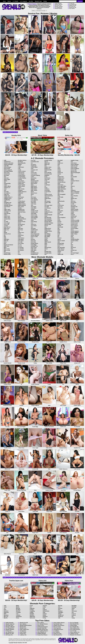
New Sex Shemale (74, 623)
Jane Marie (34, 207)
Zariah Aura (74, 250)
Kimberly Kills (48, 170)
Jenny (32, 220)
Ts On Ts (74, 614)
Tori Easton (73, 203)
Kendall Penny (34, 254)
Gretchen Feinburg (35, 175)
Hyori (32, 194)
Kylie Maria (47, 178)
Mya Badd (60, 160)
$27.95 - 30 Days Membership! (42, 154)
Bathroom (6, 612)
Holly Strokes (34, 190)
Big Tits (6, 618)
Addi (5, 160)
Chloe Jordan (21, 189)
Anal (5, 606)
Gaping (31, 612)
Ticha (72, 197)
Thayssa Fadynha (75, 193)
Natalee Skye (61, 177)
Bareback (6, 611)
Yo (71, 243)
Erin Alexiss (21, 241)
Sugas (72, 178)
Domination (19, 616)
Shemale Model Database (26, 625)
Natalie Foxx (61, 179)
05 (17, 132)
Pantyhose (45, 616)
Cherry (20, 188)
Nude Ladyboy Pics (24, 629)
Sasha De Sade (74, 166)
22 (53, 577)
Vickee (72, 219)
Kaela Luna (34, 231)
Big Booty (6, 615)
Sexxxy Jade (74, 170)
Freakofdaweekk (35, 162)
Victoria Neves (74, 224)
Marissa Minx (48, 224)
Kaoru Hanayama (35, 234)
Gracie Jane (34, 173)
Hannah (33, 179)
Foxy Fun (33, 160)
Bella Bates (6, 239)
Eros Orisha (21, 243)
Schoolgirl (61, 612)
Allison (5, 181)
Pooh (59, 234)
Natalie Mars (61, 181)
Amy (5, 190)
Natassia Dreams (61, 182)
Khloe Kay (47, 164)
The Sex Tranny (57, 627)
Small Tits (61, 616)
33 (76, 577)
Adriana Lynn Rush (9, 163)
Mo (45, 250)
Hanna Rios (34, 178)
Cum (17, 614)
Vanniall (73, 215)
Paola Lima (60, 211)
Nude (44, 612)
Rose (59, 246)
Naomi (59, 171)
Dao (19, 213)
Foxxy (19, 254)
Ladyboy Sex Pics (74, 633)
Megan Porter (48, 228)
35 (81, 577)
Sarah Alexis (74, 163)
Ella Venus (20, 230)
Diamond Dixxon (22, 219)
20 (49, 577)
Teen (73, 610)
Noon (59, 200)
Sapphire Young (75, 160)
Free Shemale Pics (59, 7)
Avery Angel (7, 223)
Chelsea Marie (21, 186)
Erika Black (21, 239)
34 (78, 577)
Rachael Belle (61, 243)
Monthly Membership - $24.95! (69, 154)
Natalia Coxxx (61, 178)
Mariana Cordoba (49, 223)
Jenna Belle (34, 213)
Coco (19, 200)
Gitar (32, 168)
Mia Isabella (47, 235)
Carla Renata (21, 174)
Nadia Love (60, 163)
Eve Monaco (21, 250)
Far (19, 253)
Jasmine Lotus (34, 212)
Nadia (59, 162)
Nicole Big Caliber (62, 186)
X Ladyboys (56, 631)
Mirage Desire (48, 247)
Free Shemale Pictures (42, 624)
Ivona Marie (34, 198)
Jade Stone (33, 203)
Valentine (73, 208)
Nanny (59, 170)
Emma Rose (21, 235)
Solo (59, 618)
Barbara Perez (7, 234)
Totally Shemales (58, 3)
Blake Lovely (7, 250)
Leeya (46, 188)
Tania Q (73, 186)
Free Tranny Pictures (75, 629)
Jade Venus (34, 204)
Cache (19, 166)
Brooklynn (20, 162)
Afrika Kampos (7, 167)
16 (40, 577)
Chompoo (20, 190)
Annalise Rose (7, 204)
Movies (9, 1)
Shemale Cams (38, 1)
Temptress (73, 190)
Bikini (17, 606)
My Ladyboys (57, 632)
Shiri (72, 174)
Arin (5, 208)
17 (42, 577)
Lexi (46, 193)
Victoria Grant (74, 223)
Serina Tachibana (75, 168)
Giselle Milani (34, 167)
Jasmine (33, 209)
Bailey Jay (6, 230)
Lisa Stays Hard (48, 205)
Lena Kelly (47, 190)
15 (38, 577)
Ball (5, 231)
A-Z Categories (24, 1)
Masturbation (46, 611)
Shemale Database (59, 8)
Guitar (32, 177)
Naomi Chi (60, 173)
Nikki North (60, 190)
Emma (20, 234)
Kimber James (48, 167)
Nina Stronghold (61, 194)
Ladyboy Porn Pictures (59, 625)
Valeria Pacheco (75, 211)
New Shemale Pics (74, 627)
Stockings (74, 607)
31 (72, 577)
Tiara (72, 194)
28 (66, 577)
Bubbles (20, 164)
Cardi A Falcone (22, 171)
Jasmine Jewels (34, 211)
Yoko (72, 245)
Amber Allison (7, 186)
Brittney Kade (7, 254)
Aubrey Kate (7, 216)
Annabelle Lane (8, 203)
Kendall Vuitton (48, 160)
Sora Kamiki (74, 177)
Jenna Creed (34, 215)
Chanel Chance (22, 182)
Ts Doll (72, 204)
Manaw (46, 213)
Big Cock (6, 616)
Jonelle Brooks (34, 230)
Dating (45, 1)
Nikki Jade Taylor (62, 189)
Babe (5, 610)
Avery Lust (6, 224)
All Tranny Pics (72, 6)
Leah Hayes (47, 185)
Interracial (32, 618)
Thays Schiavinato (75, 192)
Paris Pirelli (60, 215)
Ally (5, 182)
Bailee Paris (7, 228)
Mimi (46, 243)
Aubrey (6, 215)
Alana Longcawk (8, 170)
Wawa (72, 230)
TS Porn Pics (72, 3)
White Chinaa (74, 234)
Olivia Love (60, 208)
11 (30, 577)
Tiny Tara (73, 201)
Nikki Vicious (61, 192)
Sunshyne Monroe (75, 181)
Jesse (32, 223)
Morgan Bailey (48, 253)
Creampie (18, 612)
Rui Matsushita (61, 247)
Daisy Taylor (21, 207)
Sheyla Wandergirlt (75, 173)
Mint (46, 246)
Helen (32, 185)
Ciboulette (20, 193)
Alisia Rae (6, 178)
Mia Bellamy (47, 234)
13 (34, 577)
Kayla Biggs (34, 245)
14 (36, 577)
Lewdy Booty (48, 192)
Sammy (59, 252)
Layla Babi (47, 182)
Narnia (59, 174)
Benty (5, 242)
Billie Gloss (6, 246)
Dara (19, 215)
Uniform (74, 615)
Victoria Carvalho (75, 220)
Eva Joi (20, 245)
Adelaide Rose (7, 162)
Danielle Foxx (21, 209)
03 (13, 132)
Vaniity (72, 212)
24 (57, 577)
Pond (59, 232)
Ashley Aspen (7, 209)
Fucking (32, 610)
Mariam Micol (48, 222)
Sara (72, 162)
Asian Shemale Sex (42, 632)
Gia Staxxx (33, 164)
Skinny (60, 614)
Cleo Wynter (21, 197)
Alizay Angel (7, 179)
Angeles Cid (7, 196)
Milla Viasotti (48, 242)
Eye (19, 252)
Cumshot (18, 615)
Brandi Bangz (7, 253)
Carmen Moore (22, 175)
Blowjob (18, 608)
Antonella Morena (8, 205)
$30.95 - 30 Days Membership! (16, 154)
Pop (58, 235)
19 (47, 577)
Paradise (60, 212)
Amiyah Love (7, 188)
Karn (32, 238)
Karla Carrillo (34, 237)
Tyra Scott (73, 205)
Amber (5, 185)
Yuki (72, 249)
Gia (32, 163)
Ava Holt (6, 222)
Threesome (74, 611)
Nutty (59, 204)
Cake (19, 168)
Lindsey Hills (48, 203)
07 (21, 577)
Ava (5, 220)
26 (61, 577)
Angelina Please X (8, 197)
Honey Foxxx (34, 193)
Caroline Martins (22, 178)
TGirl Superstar (57, 628)
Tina (72, 200)
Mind (46, 245)
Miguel (46, 241)
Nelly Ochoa (60, 185)
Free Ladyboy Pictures (43, 631)
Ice (32, 196)
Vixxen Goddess (75, 228)
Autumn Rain (7, 219)
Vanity (72, 213)
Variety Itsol (74, 216)
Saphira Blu (60, 254)
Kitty (46, 171)
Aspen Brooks (7, 213)
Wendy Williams (75, 232)
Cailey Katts (21, 167)
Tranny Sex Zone (57, 633)
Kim (46, 166)
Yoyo (72, 246)
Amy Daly (6, 192)
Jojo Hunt (33, 228)
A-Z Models (15, 1)
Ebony (18, 618)
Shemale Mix (23, 627)
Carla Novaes (21, 173)
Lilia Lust (47, 197)
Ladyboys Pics (23, 635)
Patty (59, 219)
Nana (59, 167)
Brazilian (18, 610)
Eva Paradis (21, 249)
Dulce (19, 227)
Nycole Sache (61, 205)
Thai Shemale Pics (74, 624)
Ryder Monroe (61, 249)
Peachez (59, 222)
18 (44, 577)
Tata (72, 189)
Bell (5, 237)
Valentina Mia (74, 207)
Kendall (33, 252)
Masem (46, 226)
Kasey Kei (33, 241)
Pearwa (59, 223)
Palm (59, 209)
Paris (59, 213)
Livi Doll (47, 207)
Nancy (59, 168)
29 (68, 577)
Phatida (59, 226)
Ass (5, 608)
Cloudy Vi (20, 198)
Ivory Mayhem (34, 200)
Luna (46, 209)
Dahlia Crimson (22, 204)
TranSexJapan (73, 625)
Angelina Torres (8, 198)
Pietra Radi (60, 227)
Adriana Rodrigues (8, 164)
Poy (58, 237)
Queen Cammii (61, 241)
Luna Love (47, 211)
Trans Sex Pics (41, 625)
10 (27, 577)
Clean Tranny (23, 632)
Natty (59, 183)
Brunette (18, 611)
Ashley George (7, 211)
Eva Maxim (21, 247)
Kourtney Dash (48, 174)
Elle (19, 231)
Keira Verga (34, 247)
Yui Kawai (73, 247)
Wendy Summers (75, 231)
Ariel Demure (7, 207)
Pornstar (60, 608)
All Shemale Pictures (58, 629)
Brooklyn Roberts (22, 160)
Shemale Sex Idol (73, 5)
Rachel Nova (61, 245)
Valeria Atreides (75, 209)
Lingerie (45, 610)
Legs (44, 608)
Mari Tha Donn (48, 220)
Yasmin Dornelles (75, 239)
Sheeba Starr (74, 171)
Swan (72, 182)
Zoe (72, 252)
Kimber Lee (47, 168)
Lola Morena (48, 208)
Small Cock (61, 615)
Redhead (60, 611)
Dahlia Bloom (21, 203)
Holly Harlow (34, 188)
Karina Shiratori (35, 235)
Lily (45, 200)
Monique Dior (48, 252)
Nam (59, 164)
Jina (32, 227)
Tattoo (73, 608)
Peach (59, 220)
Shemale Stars (23, 628)
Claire (19, 196)
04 (15, 132)
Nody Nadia (60, 197)
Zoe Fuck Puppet (75, 253)
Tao (72, 188)
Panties (44, 615)
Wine (72, 237)
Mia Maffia (47, 237)
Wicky (72, 235)
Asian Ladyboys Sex (75, 632)
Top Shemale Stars (58, 624)
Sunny (72, 179)
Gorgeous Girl (34, 170)
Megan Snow (48, 230)
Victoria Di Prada (75, 222)
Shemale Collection (59, 6)
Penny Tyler (60, 224)
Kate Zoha (33, 242)
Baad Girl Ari (7, 227)
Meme (46, 232)
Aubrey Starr (7, 217)
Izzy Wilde (33, 201)
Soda (72, 175)
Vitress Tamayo (74, 226)
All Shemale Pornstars (42, 627)
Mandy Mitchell (48, 215)
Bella (5, 238)
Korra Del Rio (48, 173)
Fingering (32, 608)
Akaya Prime (7, 168)
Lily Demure (47, 201)
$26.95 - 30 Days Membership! (16, 600)
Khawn (46, 162)
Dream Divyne (21, 224)
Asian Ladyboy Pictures (59, 623)
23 (55, 577)
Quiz (59, 242)
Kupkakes (47, 175)
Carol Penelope (22, 177)
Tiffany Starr (74, 198)
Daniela (20, 208)
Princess (60, 238)
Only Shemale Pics (58, 635)
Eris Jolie (20, 242)
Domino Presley (22, 222)
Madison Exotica (48, 212)
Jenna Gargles (34, 216)
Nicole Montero (61, 188)
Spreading (74, 606)
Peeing (44, 618)
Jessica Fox (33, 224)
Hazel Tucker (34, 183)
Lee (45, 186)
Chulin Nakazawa (22, 192)
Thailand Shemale (41, 633)
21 (51, 577)
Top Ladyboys (72, 8)
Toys (73, 612)
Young (73, 618)
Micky (46, 239)
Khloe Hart (47, 163)
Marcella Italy (48, 217)
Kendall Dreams (35, 253)
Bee (5, 235)
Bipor (5, 247)
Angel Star (6, 194)
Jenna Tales (34, 219)
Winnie (72, 238)
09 (25, 577)
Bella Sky (6, 241)
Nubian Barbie (61, 201)
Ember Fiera (21, 232)
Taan (72, 183)
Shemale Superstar (59, 4)
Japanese (45, 606)
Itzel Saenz (33, 197)
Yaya (72, 242)
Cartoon (20, 179)
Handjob (32, 614)
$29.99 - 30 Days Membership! (69, 600)
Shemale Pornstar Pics (43, 629)
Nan (59, 166)
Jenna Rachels (34, 217)
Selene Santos (74, 167)
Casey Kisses (21, 181)
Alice (5, 177)
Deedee (20, 216)
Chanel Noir (21, 183)
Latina (44, 607)
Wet (73, 616)
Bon (5, 252)
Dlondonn (20, 220)
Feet (31, 607)
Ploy (59, 231)
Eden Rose (20, 228)
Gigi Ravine (34, 166)
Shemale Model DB (42, 628)
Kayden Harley (34, 243)
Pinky (59, 230)
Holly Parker (34, 189)
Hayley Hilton (34, 182)
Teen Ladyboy (41, 623)
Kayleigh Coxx (34, 246)
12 (32, 577)
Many (46, 216)
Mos (45, 254)
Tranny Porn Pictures (42, 635)
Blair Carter (7, 249)
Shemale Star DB (73, 7)
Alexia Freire (7, 174)
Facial (31, 606)
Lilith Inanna (48, 198)
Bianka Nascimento (8, 245)
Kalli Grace (34, 232)
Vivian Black (74, 227)
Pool (59, 607)
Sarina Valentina (75, 164)
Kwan (46, 177)
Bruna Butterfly (22, 163)
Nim (59, 193)
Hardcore (32, 615)
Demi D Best (21, 217)
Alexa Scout (7, 173)
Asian (5, 607)
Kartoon (33, 239)
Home (4, 1)
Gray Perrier (34, 174)
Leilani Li (47, 189)
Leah (46, 183)
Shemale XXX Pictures (75, 635)
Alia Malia (6, 175)
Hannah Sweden (35, 181)
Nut (58, 203)
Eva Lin (20, 246)
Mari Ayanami (48, 219)
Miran (46, 249)
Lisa (45, 204)
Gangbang (32, 611)
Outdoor (45, 614)
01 (8, 132)
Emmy (20, 237)
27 (64, 577)
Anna (5, 201)
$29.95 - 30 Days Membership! (42, 600)
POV (59, 610)
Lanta (46, 181)
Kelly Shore (34, 250)
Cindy (19, 194)
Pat (58, 216)
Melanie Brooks (48, 231)
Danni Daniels (21, 211)
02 (10, 132)
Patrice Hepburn (62, 217)
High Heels (32, 616)
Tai (71, 185)
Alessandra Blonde (8, 171)
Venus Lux (73, 217)
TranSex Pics (23, 633)
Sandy (59, 253)
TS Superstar (23, 631)
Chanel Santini (21, 185)
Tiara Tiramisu (74, 196)
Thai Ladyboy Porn (75, 628)
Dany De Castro (22, 212)
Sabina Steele (61, 250)
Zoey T (72, 254)
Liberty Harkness (49, 196)
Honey (32, 192)
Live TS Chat (73, 631)
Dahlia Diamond (22, 205)
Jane (32, 205)
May (46, 227)
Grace (32, 171)
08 (23, 577)
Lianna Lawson (48, 194)
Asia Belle (6, 212)
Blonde (18, 607)
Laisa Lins (47, 179)
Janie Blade (34, 208)
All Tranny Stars (58, 5)
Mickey (46, 238)
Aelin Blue (6, 166)
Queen (59, 239)
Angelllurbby (7, 200)
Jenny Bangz (34, 222)
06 (19, 577)
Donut (19, 223)
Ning (59, 196)
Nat (58, 175)
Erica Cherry (21, 238)
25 (59, 577)
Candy (20, 170)
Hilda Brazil (34, 186)
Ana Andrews (7, 193)
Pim (58, 228)
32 (74, 577)
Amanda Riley (7, 183)
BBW (5, 614)
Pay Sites (31, 1)
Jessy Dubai (34, 226)
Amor (5, 189)
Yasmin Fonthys (75, 241)
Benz (5, 243)
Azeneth (6, 226)
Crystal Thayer (22, 201)
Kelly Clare (34, 249)
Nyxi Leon (60, 207)
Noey (59, 198)
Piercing (60, 606)
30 (70, 577)
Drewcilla (20, 226)
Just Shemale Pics (73, 4)
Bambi (5, 232)
